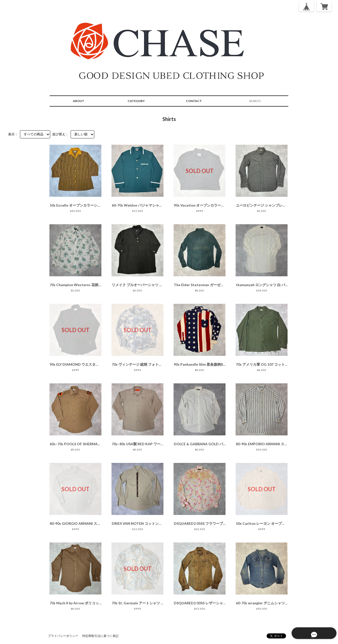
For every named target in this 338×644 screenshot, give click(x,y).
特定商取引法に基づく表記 (100, 636)
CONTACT (194, 101)
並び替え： (60, 134)
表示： (13, 134)
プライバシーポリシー (63, 636)
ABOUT (79, 101)
